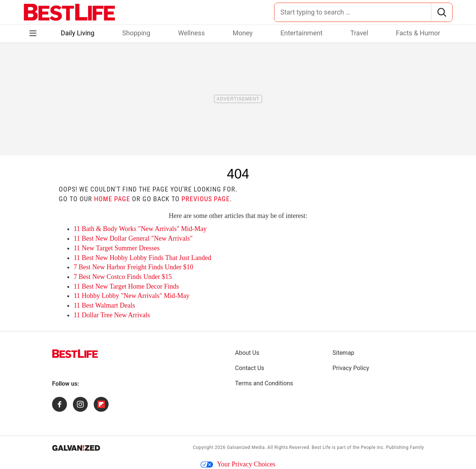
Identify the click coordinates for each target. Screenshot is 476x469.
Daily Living (78, 33)
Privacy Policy (351, 368)
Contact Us (250, 368)
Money (242, 33)
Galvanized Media (246, 447)
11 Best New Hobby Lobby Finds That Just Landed (142, 258)
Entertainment (301, 33)
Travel (359, 33)
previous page (206, 199)
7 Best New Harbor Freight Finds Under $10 (133, 267)
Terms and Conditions (264, 383)
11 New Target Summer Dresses (117, 248)
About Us (247, 353)
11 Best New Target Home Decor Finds (126, 286)
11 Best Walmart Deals (104, 305)
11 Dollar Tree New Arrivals (112, 315)
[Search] (442, 12)
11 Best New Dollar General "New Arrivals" (133, 238)
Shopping (136, 33)
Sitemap (343, 353)
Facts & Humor (418, 33)
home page (112, 199)
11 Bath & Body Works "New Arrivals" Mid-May (140, 229)
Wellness (192, 33)
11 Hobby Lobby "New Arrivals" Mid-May (132, 296)
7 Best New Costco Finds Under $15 (123, 277)
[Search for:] (353, 12)
